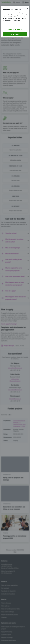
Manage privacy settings (15, 29)
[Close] (27, 9)
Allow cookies (15, 34)
